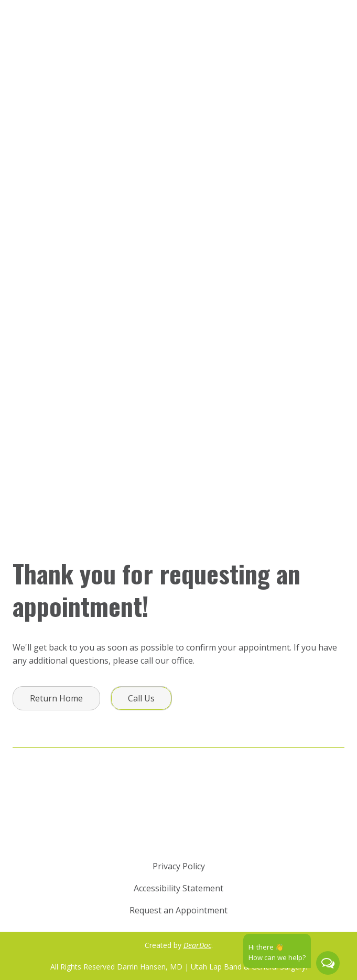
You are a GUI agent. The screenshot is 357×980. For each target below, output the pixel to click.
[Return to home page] (178, 818)
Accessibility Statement (178, 888)
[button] (56, 698)
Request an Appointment (178, 910)
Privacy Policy (179, 866)
